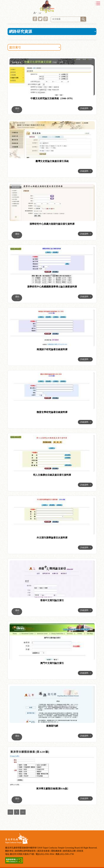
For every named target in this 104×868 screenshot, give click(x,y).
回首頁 (80, 851)
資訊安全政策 (43, 851)
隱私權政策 (56, 851)
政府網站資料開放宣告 (25, 851)
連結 (17, 110)
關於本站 (9, 851)
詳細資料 (86, 108)
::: (4, 57)
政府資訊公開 (69, 851)
